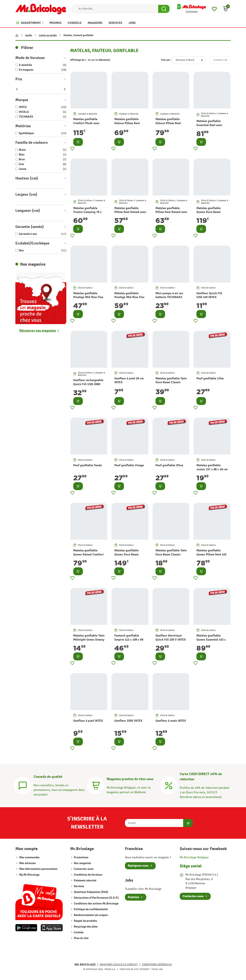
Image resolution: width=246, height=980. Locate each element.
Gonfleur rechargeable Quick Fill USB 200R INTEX (88, 384)
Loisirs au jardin (48, 35)
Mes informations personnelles (38, 869)
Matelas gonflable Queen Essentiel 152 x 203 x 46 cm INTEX (211, 640)
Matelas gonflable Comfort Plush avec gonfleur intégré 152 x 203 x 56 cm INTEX (88, 125)
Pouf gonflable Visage (129, 465)
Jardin (29, 35)
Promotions (81, 857)
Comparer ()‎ (220, 60)
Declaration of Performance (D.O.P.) (96, 898)
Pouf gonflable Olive (169, 465)
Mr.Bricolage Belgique (194, 857)
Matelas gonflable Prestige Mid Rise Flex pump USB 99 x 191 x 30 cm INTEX (89, 299)
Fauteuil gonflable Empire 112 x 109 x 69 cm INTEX (129, 640)
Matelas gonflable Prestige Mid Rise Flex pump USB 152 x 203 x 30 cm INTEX (129, 299)
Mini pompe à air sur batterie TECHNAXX (169, 295)
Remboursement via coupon (91, 915)
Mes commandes (29, 857)
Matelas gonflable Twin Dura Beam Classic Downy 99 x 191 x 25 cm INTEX (171, 556)
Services (79, 886)
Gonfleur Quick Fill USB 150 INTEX (209, 295)
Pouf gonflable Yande (88, 465)
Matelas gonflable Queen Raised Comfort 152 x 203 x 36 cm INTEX (88, 556)
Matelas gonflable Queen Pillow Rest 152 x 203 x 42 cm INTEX (211, 554)
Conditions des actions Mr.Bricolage (96, 904)
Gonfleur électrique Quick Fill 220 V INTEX (171, 638)
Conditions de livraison (88, 875)
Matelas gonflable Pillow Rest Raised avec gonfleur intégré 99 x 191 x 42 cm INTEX (130, 214)
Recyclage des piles (85, 927)
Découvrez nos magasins (38, 331)
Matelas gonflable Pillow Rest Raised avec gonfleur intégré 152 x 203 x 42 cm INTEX (171, 214)
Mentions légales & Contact (119, 965)
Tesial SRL (157, 969)
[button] (226, 9)
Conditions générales (157, 965)
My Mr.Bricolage (29, 875)
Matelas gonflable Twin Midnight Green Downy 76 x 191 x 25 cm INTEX (89, 640)
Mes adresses (27, 863)
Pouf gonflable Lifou (210, 378)
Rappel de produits (85, 921)
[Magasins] (96, 785)
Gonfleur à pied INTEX (88, 721)
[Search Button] (164, 9)
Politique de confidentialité (90, 909)
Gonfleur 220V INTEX (128, 721)
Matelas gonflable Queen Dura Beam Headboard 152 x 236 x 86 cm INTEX (211, 214)
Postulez (133, 897)
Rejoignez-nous (138, 866)
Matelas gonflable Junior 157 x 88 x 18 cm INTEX (212, 469)
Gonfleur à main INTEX (171, 721)
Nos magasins (82, 863)
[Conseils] (23, 785)
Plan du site (81, 938)
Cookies (78, 932)
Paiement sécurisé (85, 881)
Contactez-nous (83, 869)
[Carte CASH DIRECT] (169, 785)
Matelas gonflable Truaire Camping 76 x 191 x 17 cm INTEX (87, 212)
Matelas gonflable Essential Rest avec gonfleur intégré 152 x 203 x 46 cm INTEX (211, 127)
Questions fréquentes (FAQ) (91, 892)
